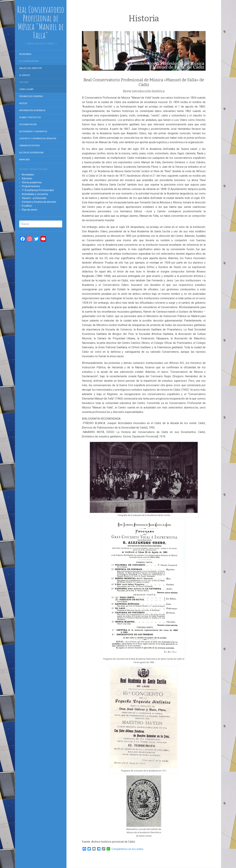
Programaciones (31, 186)
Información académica (32, 110)
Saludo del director (30, 68)
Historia (24, 82)
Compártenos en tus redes (127, 849)
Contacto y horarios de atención (38, 139)
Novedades (25, 54)
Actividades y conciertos (33, 132)
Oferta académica (32, 182)
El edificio (25, 75)
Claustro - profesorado (34, 198)
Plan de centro (30, 210)
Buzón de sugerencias (31, 153)
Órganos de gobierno (31, 96)
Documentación (28, 124)
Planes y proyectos (30, 117)
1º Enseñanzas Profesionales (38, 190)
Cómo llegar (26, 89)
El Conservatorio (29, 61)
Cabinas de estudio (30, 146)
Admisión (27, 179)
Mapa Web (24, 160)
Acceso (23, 103)
